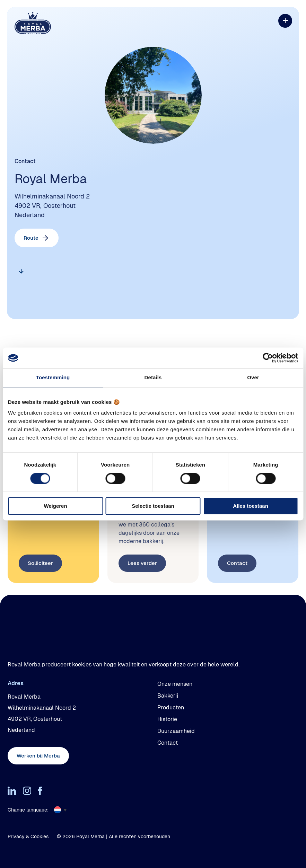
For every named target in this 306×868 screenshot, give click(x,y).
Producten (171, 707)
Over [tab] (253, 377)
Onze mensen (175, 684)
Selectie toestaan (153, 506)
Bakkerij (168, 696)
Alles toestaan (251, 506)
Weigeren (55, 506)
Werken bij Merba (38, 756)
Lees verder (142, 583)
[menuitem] (63, 810)
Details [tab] (153, 377)
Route (31, 238)
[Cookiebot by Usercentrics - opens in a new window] (268, 358)
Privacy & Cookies (28, 836)
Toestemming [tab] (53, 377)
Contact (237, 583)
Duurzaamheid (176, 731)
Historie (167, 719)
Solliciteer (40, 583)
